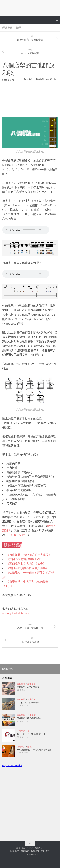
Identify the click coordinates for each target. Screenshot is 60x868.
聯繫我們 (25, 851)
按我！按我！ (19, 535)
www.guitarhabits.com (16, 613)
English (30, 848)
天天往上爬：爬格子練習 (28, 702)
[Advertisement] (30, 97)
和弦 (31, 79)
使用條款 (45, 851)
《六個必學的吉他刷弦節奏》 (25, 559)
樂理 (18, 28)
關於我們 (15, 851)
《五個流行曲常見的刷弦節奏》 (26, 564)
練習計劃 (52, 79)
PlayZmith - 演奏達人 (12, 765)
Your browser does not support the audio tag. (26, 230)
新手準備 (32, 684)
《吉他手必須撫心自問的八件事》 (27, 568)
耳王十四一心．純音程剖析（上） (32, 734)
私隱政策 (35, 851)
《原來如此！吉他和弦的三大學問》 (29, 555)
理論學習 (7, 28)
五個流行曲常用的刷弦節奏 (29, 718)
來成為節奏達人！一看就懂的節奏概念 (34, 750)
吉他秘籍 (21, 684)
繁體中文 (39, 848)
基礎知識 (40, 79)
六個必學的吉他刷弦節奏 (28, 687)
